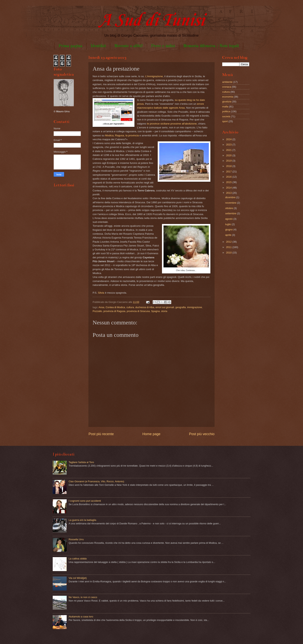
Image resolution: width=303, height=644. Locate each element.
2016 (229, 177)
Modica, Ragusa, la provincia (122, 135)
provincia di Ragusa (114, 311)
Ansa (101, 307)
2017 (229, 172)
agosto (229, 219)
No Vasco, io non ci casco (83, 597)
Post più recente (101, 434)
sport (225, 121)
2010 (229, 253)
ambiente (227, 82)
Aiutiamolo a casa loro (81, 617)
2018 (229, 166)
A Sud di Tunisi (151, 21)
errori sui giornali (165, 307)
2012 (229, 242)
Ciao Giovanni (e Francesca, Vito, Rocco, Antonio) (96, 481)
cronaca (227, 87)
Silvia (101, 293)
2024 (229, 139)
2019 (229, 161)
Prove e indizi (163, 46)
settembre (231, 213)
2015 (229, 182)
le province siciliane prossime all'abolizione (172, 124)
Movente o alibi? (129, 46)
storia (164, 311)
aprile (229, 235)
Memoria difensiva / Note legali (211, 46)
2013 (229, 193)
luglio (228, 224)
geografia (181, 307)
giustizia (227, 102)
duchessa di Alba (145, 307)
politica (226, 111)
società (226, 116)
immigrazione (195, 307)
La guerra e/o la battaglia (82, 520)
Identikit (98, 46)
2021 (229, 150)
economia (228, 97)
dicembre (231, 197)
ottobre (229, 208)
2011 (229, 247)
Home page (151, 434)
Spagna (155, 311)
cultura (130, 307)
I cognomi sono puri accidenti (85, 501)
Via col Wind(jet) (78, 578)
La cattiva (78, 559)
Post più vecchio (202, 434)
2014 (229, 188)
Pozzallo (97, 311)
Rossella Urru (76, 539)
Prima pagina (70, 46)
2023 (229, 145)
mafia (225, 107)
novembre (231, 203)
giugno (229, 230)
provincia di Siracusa (138, 311)
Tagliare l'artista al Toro (81, 462)
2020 (229, 155)
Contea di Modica (115, 307)
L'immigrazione (154, 76)
